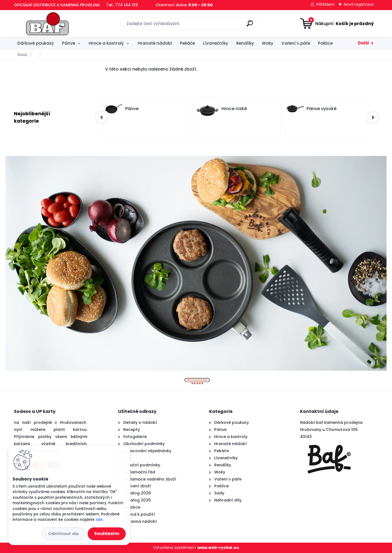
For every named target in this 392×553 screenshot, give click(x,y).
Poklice (325, 43)
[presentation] (102, 117)
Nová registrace (359, 4)
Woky (268, 43)
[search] (250, 25)
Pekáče (187, 43)
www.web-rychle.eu (218, 548)
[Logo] (47, 24)
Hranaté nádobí (155, 43)
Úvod (22, 55)
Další (364, 43)
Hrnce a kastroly (106, 43)
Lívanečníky (216, 43)
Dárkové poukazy (36, 43)
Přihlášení (325, 4)
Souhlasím (107, 534)
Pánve (69, 43)
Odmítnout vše (63, 534)
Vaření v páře (296, 43)
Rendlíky (245, 43)
